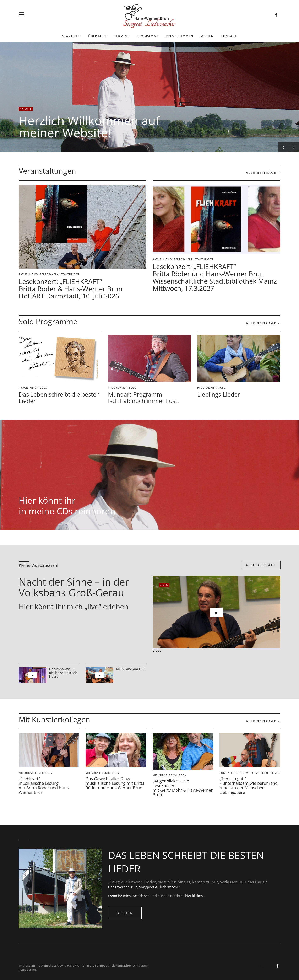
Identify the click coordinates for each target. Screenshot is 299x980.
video (164, 585)
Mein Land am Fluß (131, 669)
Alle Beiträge (261, 173)
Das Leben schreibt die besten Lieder (59, 397)
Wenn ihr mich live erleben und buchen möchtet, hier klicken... (157, 896)
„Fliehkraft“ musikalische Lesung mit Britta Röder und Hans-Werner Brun (44, 785)
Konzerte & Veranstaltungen (57, 274)
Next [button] (294, 147)
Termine (122, 36)
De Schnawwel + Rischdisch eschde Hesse (63, 673)
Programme (148, 36)
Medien (207, 36)
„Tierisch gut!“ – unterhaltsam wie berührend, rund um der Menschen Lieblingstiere (249, 785)
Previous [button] (283, 147)
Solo (44, 388)
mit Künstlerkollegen (36, 773)
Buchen (125, 913)
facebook (276, 14)
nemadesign (27, 970)
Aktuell (26, 109)
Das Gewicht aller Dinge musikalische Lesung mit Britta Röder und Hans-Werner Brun (115, 783)
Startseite (72, 36)
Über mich (98, 36)
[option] (149, 97)
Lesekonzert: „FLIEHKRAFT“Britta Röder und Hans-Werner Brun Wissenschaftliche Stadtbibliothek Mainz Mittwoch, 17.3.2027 (215, 277)
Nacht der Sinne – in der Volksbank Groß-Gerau (74, 587)
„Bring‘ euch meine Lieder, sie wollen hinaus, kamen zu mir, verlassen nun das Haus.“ (187, 882)
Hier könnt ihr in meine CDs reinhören (67, 506)
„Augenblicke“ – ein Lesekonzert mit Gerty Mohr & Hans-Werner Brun (183, 788)
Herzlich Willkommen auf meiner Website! (89, 127)
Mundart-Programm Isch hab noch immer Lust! (143, 397)
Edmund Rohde (231, 773)
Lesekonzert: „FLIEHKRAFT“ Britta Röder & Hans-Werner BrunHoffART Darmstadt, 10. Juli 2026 (71, 289)
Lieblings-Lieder (219, 394)
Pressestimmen (180, 36)
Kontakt (229, 36)
